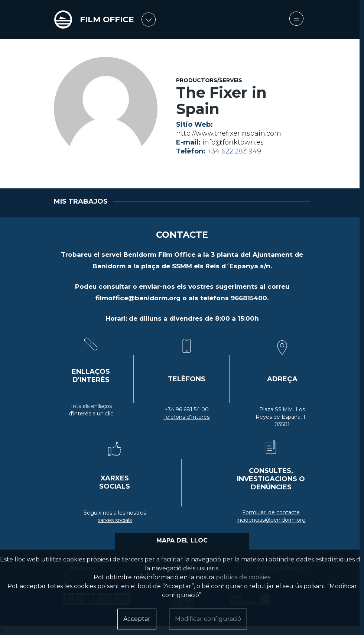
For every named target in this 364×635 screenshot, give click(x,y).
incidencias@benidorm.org (271, 520)
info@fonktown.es (233, 142)
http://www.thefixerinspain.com (229, 133)
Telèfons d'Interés (186, 417)
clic (109, 414)
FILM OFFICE (107, 20)
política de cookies (243, 577)
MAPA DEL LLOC (182, 540)
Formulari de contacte (271, 512)
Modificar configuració (208, 619)
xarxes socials (115, 520)
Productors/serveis (209, 80)
